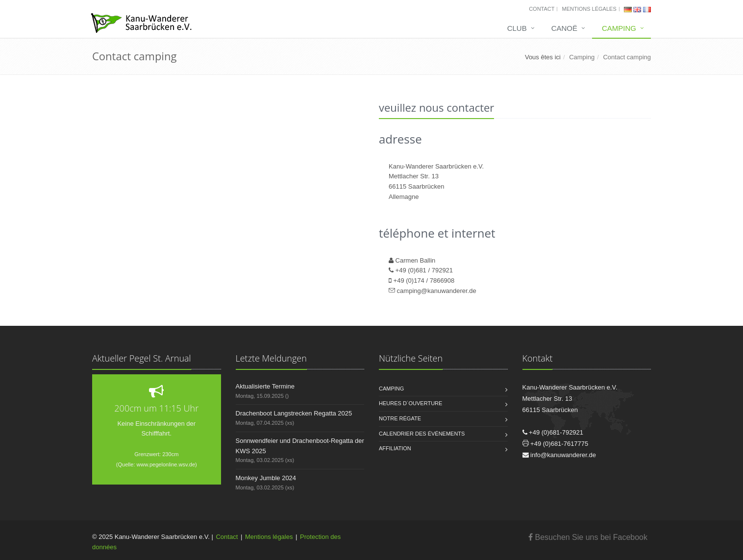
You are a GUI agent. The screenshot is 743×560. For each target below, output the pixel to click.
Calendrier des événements (422, 434)
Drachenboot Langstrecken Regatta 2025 (294, 413)
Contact (542, 9)
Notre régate (400, 418)
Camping (619, 28)
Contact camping (627, 57)
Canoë (564, 28)
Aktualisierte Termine (265, 386)
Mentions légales (589, 9)
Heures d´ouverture (410, 403)
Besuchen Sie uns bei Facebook (588, 537)
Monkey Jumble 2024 (266, 478)
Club (517, 28)
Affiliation (395, 448)
